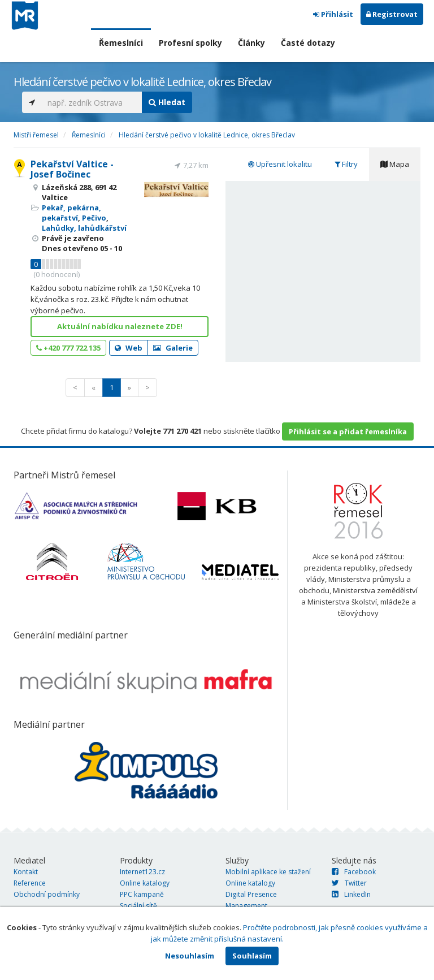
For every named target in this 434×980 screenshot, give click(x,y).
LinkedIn (351, 894)
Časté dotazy (308, 43)
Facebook (354, 872)
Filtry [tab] (346, 164)
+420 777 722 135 (68, 348)
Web (129, 348)
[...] (92, 102)
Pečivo (94, 218)
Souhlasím (252, 956)
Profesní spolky (190, 43)
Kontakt (26, 872)
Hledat (167, 102)
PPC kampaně (142, 894)
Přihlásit (333, 14)
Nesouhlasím (190, 956)
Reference (30, 883)
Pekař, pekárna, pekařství (71, 213)
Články (251, 43)
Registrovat (392, 14)
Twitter (349, 883)
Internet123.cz (142, 872)
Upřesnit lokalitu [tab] (280, 164)
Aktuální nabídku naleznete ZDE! (120, 326)
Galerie (173, 348)
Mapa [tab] (395, 164)
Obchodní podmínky (47, 894)
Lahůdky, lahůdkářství (84, 228)
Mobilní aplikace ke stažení (268, 872)
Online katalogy (145, 883)
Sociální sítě (138, 906)
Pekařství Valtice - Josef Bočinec (72, 169)
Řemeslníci (121, 43)
